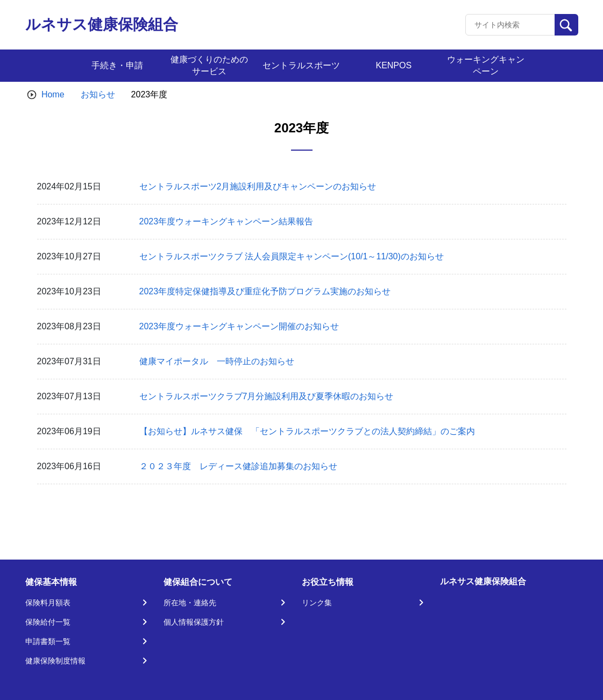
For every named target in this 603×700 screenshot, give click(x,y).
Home (53, 94)
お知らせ (98, 94)
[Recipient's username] (510, 25)
